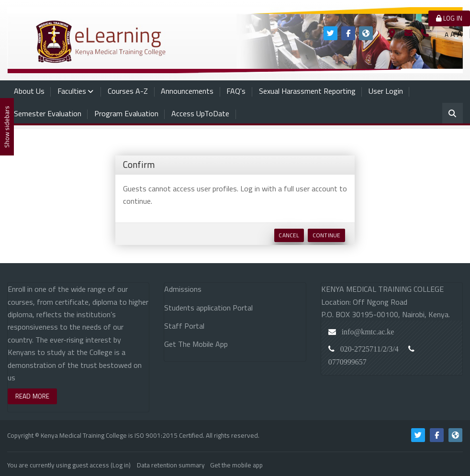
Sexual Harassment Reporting (307, 91)
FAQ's (236, 91)
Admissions (183, 289)
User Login (386, 91)
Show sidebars (7, 127)
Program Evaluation (126, 113)
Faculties (72, 91)
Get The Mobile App (196, 344)
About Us (29, 91)
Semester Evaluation (48, 113)
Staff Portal (184, 326)
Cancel (289, 235)
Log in (449, 18)
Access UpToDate (200, 113)
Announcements (187, 91)
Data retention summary (171, 463)
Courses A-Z (128, 91)
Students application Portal (208, 308)
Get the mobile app (236, 463)
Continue (326, 235)
